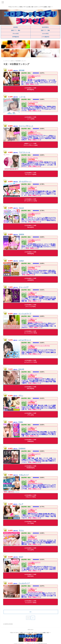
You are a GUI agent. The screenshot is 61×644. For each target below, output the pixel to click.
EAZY (21, 554)
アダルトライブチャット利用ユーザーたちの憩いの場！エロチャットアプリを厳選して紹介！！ (30, 630)
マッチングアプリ (32, 102)
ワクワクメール (25, 152)
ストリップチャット (26, 125)
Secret (21, 207)
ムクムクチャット (25, 339)
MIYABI (22, 70)
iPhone (29, 79)
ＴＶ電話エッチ (32, 131)
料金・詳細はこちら (30, 84)
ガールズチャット (25, 180)
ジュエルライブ (24, 581)
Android (30, 105)
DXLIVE (21, 367)
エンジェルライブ (25, 312)
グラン (21, 394)
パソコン (40, 105)
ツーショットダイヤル (34, 265)
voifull (21, 260)
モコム (21, 528)
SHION (21, 233)
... (23, 84)
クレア (21, 502)
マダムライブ (24, 473)
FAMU (21, 420)
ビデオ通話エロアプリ (34, 76)
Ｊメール (22, 97)
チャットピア (24, 286)
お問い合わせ (30, 627)
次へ (31, 609)
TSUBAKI (22, 447)
